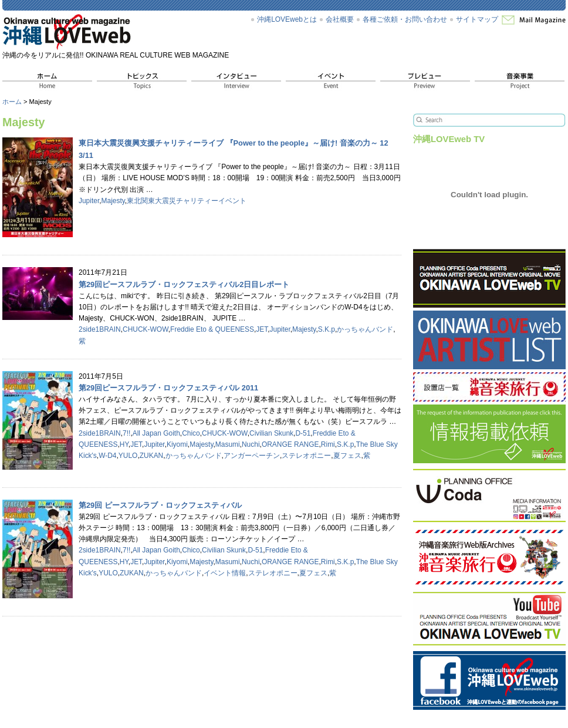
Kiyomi (177, 444)
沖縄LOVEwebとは (287, 19)
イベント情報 (225, 573)
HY (124, 444)
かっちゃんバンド (365, 329)
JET (262, 329)
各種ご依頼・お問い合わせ (405, 19)
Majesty (113, 201)
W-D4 (107, 456)
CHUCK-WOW (146, 329)
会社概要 (340, 19)
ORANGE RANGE (290, 444)
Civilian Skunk (271, 433)
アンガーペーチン (252, 456)
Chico (191, 433)
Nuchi (251, 444)
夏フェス (347, 456)
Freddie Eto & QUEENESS (212, 329)
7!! (126, 433)
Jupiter (89, 201)
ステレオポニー (306, 456)
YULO (128, 456)
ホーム (12, 102)
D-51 (303, 433)
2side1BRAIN (100, 329)
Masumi (228, 444)
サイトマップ (477, 19)
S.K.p (327, 329)
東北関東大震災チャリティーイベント (187, 201)
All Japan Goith (156, 433)
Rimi (328, 444)
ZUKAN (152, 456)
